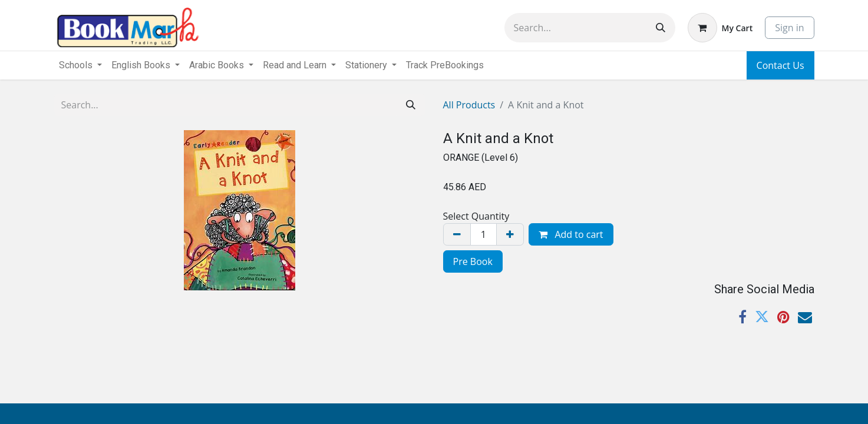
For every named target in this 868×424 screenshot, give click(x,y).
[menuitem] (445, 65)
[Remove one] (457, 234)
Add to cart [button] (571, 234)
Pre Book (473, 261)
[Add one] (510, 234)
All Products (469, 105)
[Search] (661, 28)
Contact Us (780, 65)
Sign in (789, 28)
